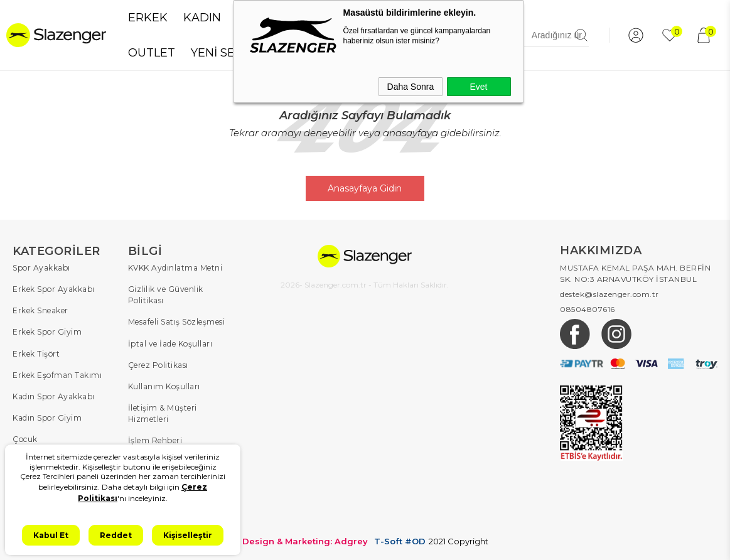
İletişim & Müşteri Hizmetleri (163, 413)
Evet (478, 87)
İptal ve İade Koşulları (170, 343)
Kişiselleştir (188, 535)
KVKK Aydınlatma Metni (175, 268)
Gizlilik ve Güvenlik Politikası (166, 295)
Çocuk (25, 439)
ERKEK (148, 18)
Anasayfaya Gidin (365, 188)
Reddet (116, 535)
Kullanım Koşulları (164, 386)
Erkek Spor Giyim (47, 332)
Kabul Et (51, 535)
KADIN (202, 18)
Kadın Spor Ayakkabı (54, 396)
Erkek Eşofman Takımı (57, 374)
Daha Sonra (411, 87)
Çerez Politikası (158, 364)
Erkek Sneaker (40, 310)
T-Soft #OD (400, 540)
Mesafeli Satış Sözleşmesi (177, 322)
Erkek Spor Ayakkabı (54, 289)
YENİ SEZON (226, 53)
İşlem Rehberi (155, 440)
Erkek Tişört (36, 353)
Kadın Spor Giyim (47, 417)
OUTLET (152, 53)
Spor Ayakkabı (41, 268)
